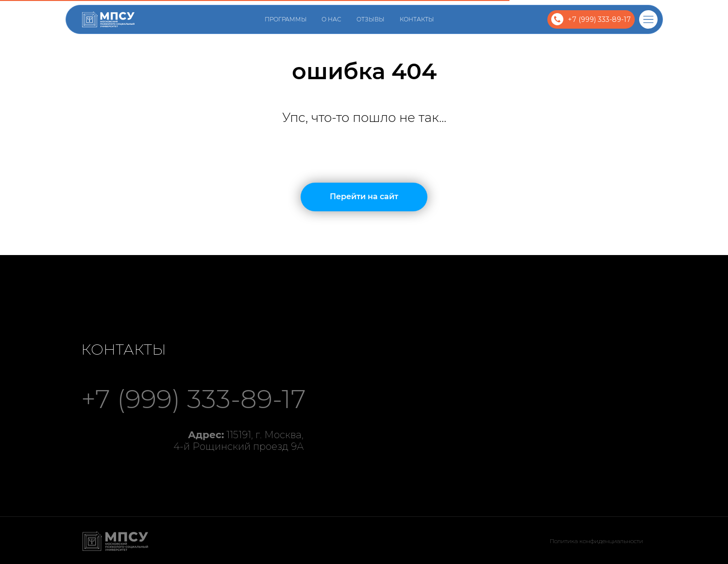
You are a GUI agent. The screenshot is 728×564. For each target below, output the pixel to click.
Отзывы (371, 19)
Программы (286, 19)
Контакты (417, 19)
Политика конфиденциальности (596, 541)
